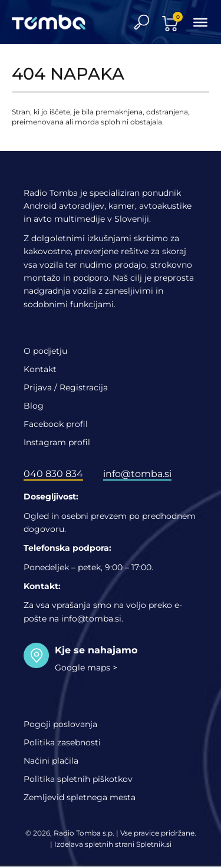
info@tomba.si (137, 474)
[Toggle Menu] (200, 22)
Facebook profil (56, 424)
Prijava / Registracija (66, 387)
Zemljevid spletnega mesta (80, 797)
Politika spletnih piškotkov (78, 779)
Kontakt (40, 369)
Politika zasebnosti (62, 742)
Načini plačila (51, 761)
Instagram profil (57, 442)
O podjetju (45, 351)
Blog (34, 406)
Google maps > (86, 668)
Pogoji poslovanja (60, 724)
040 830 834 (53, 474)
